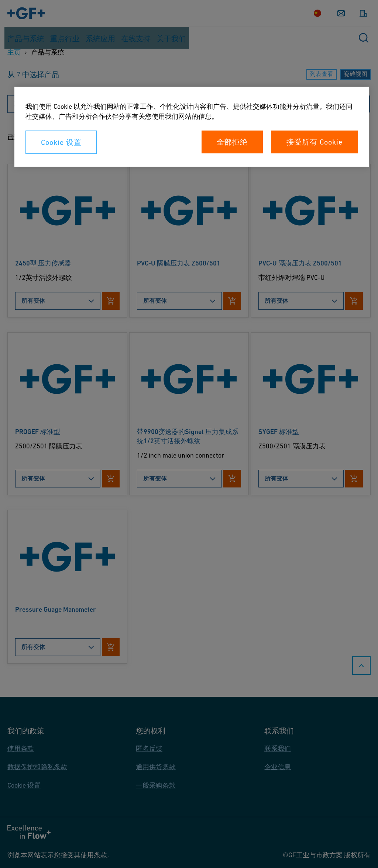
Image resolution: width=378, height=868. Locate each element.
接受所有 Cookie (315, 142)
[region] (192, 127)
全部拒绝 (232, 142)
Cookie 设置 (61, 142)
